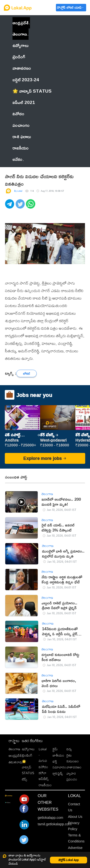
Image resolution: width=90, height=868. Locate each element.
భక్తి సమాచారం (59, 764)
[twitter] (21, 207)
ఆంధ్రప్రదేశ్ (20, 23)
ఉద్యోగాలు (28, 749)
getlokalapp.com (50, 818)
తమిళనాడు (16, 762)
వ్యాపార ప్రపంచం (72, 776)
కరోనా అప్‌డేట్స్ (44, 776)
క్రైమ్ (55, 749)
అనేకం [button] (18, 159)
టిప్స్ (24, 779)
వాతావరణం (74, 767)
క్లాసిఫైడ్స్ (58, 773)
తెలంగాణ (20, 34)
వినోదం (43, 767)
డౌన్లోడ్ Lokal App (69, 860)
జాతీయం (58, 755)
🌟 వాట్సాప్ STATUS (28, 767)
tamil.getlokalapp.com (55, 824)
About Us (75, 817)
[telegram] (10, 207)
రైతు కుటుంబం (73, 758)
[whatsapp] (31, 207)
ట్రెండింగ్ (27, 755)
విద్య (69, 749)
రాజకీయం (45, 785)
